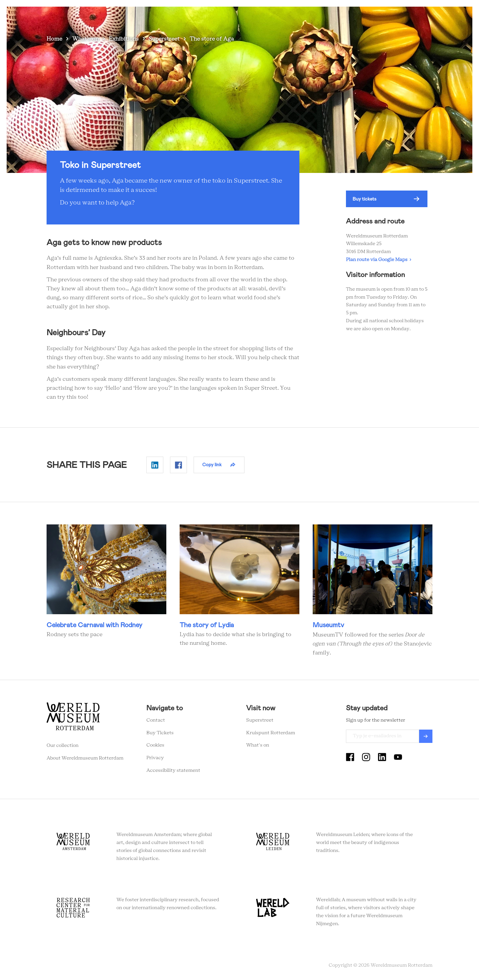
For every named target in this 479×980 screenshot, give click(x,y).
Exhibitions (124, 39)
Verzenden (426, 736)
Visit (208, 16)
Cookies (155, 745)
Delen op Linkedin (155, 465)
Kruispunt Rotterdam (271, 733)
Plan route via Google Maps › (379, 260)
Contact (156, 720)
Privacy (155, 758)
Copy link (212, 465)
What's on (181, 16)
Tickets (357, 16)
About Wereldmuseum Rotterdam (85, 758)
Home (54, 39)
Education (288, 16)
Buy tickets (365, 199)
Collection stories (245, 16)
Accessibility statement (173, 770)
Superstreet (164, 39)
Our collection (63, 746)
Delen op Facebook (178, 465)
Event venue (324, 16)
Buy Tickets (160, 733)
